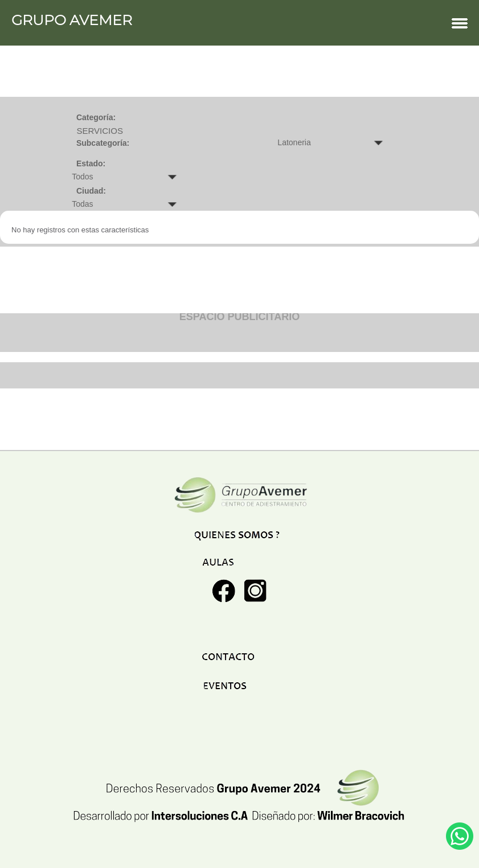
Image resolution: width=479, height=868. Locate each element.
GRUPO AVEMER (240, 23)
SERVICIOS (99, 131)
